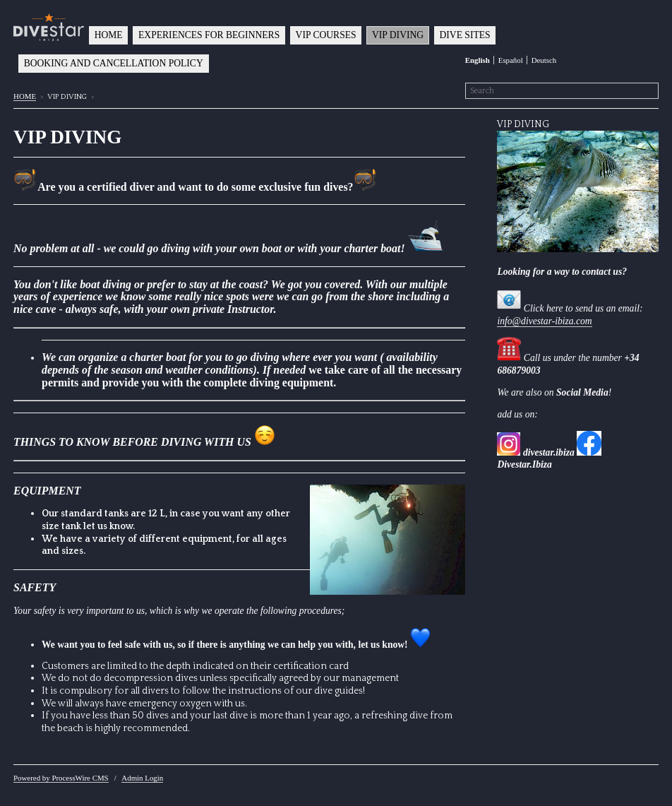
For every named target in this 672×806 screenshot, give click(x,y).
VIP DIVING (398, 35)
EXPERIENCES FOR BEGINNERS (209, 35)
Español (511, 60)
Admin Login (142, 778)
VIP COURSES (326, 35)
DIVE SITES (465, 35)
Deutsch (544, 60)
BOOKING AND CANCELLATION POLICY (114, 63)
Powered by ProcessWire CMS (61, 778)
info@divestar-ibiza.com (544, 321)
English (478, 60)
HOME (109, 35)
